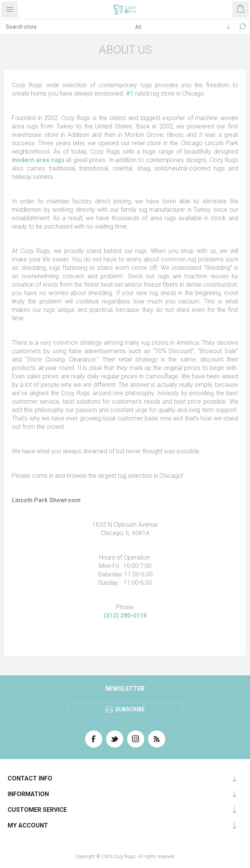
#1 (130, 93)
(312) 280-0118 (125, 616)
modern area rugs (38, 160)
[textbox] (65, 27)
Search (242, 27)
